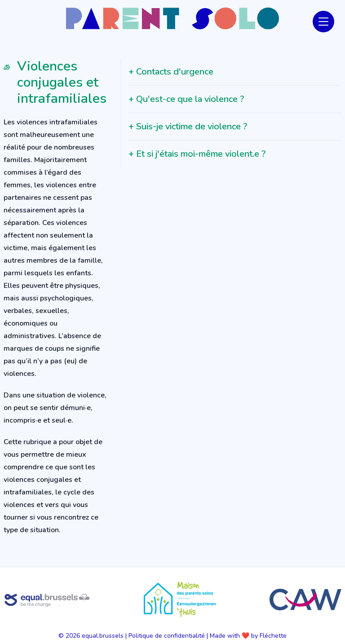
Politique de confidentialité (167, 636)
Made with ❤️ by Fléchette (248, 636)
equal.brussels (103, 636)
